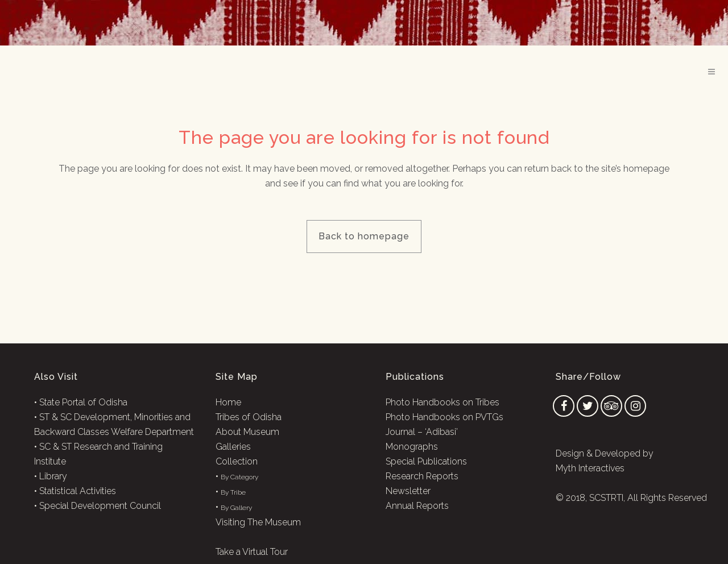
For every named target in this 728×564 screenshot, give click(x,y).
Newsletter (408, 491)
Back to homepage (364, 236)
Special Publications (426, 461)
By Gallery (236, 508)
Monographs (412, 447)
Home (228, 402)
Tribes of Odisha (249, 417)
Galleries (233, 447)
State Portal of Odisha (83, 402)
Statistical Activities (78, 491)
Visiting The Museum (258, 522)
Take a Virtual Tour (252, 552)
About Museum (247, 432)
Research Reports (422, 476)
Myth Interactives (590, 468)
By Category (239, 477)
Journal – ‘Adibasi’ (422, 432)
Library (53, 476)
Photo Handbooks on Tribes (442, 402)
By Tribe (233, 492)
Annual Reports (417, 506)
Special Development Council (100, 506)
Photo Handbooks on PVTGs (444, 417)
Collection (237, 461)
